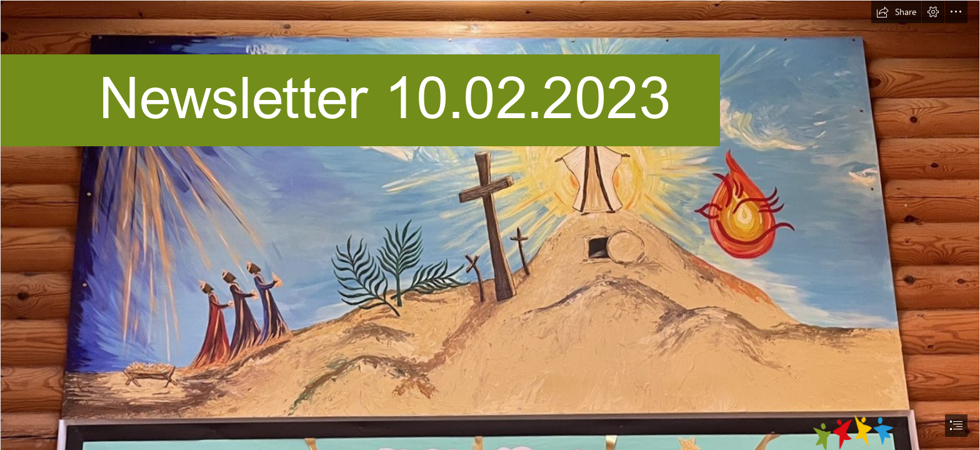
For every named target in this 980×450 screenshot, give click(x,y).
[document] (490, 225)
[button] (896, 12)
